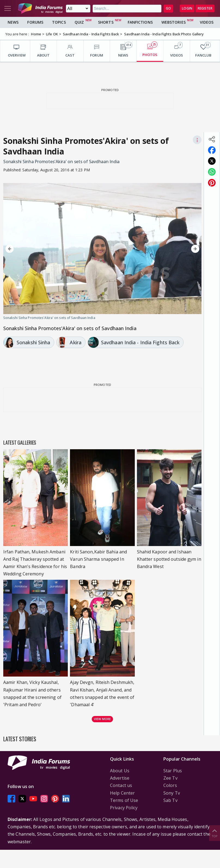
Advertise (120, 778)
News (13, 22)
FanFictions (140, 22)
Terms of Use (124, 800)
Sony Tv (172, 793)
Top (215, 833)
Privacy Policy (124, 808)
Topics (59, 22)
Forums (35, 22)
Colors (170, 785)
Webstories (174, 22)
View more (102, 719)
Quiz (79, 22)
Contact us (121, 785)
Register (205, 8)
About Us (120, 771)
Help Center (122, 793)
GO (168, 8)
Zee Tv (170, 778)
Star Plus (173, 771)
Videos (207, 22)
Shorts (106, 22)
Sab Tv (170, 800)
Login (187, 8)
